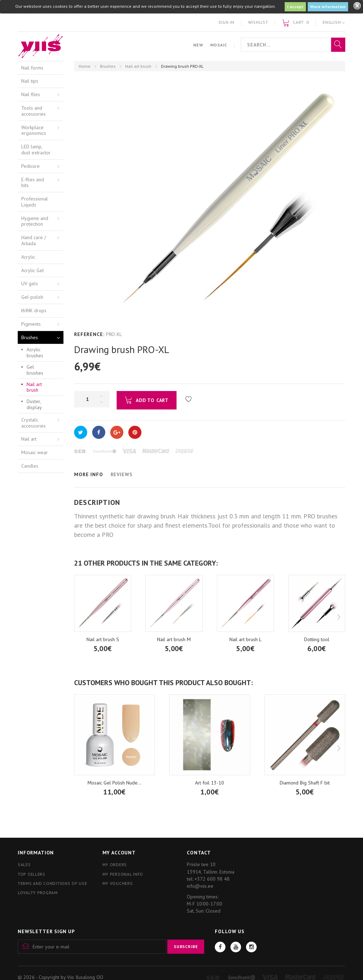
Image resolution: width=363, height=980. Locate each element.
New (198, 45)
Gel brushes (35, 370)
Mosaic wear (35, 452)
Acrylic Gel (33, 270)
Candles (30, 466)
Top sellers (32, 874)
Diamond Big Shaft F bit (305, 783)
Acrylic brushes (35, 353)
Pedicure (30, 166)
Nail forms (32, 68)
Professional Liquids (35, 202)
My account (119, 853)
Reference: (89, 334)
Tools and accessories (33, 111)
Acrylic (28, 257)
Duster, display (34, 404)
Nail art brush (138, 66)
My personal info (123, 874)
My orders (115, 865)
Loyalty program (38, 893)
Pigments (31, 324)
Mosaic (219, 45)
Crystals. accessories (33, 423)
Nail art (29, 439)
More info (89, 474)
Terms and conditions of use (52, 883)
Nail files (31, 94)
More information (328, 7)
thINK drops (34, 310)
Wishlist (258, 22)
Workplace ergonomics (34, 130)
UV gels (30, 283)
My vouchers (118, 883)
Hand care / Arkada (34, 240)
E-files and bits (33, 183)
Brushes (108, 66)
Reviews (122, 474)
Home (85, 66)
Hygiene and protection (35, 221)
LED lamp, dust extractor (36, 150)
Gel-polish (32, 297)
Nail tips (30, 81)
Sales (24, 865)
